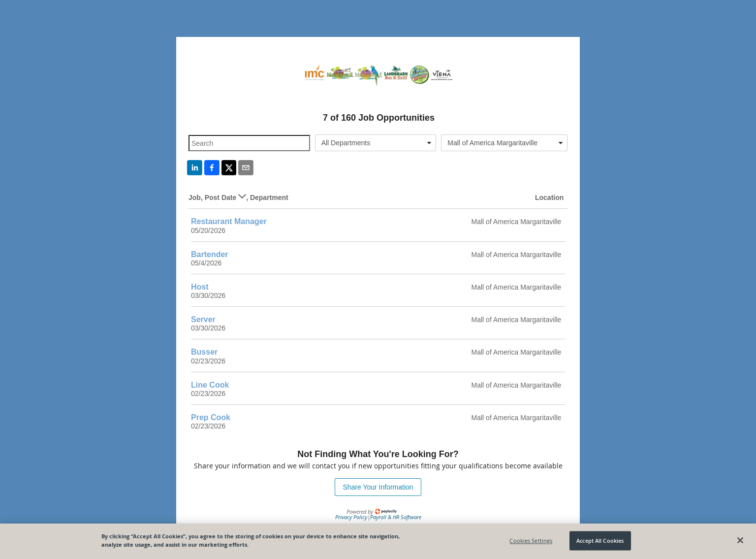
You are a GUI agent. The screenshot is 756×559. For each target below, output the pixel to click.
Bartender (210, 254)
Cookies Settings (531, 541)
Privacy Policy (351, 517)
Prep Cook (211, 417)
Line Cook (210, 385)
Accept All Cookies (600, 541)
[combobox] (376, 143)
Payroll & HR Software (396, 517)
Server (203, 319)
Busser (204, 352)
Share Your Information (378, 487)
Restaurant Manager (229, 221)
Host (200, 287)
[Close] (740, 540)
